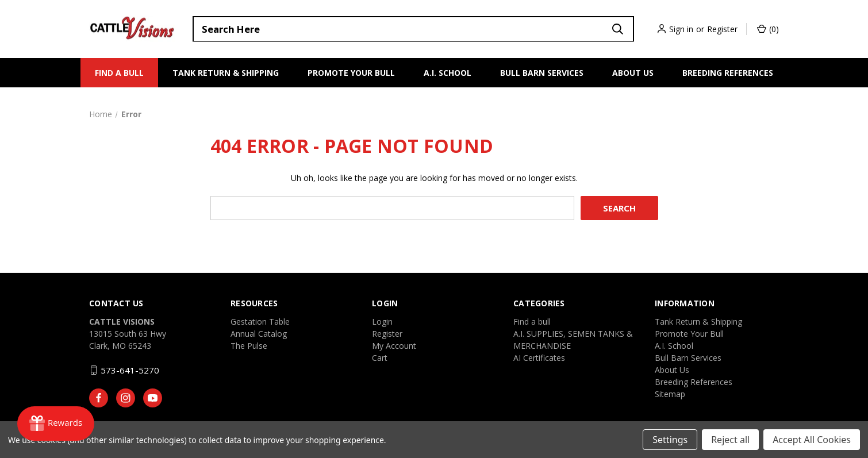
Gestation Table (260, 322)
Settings (670, 440)
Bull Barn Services (542, 73)
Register (722, 29)
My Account (394, 346)
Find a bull (119, 73)
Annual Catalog (259, 334)
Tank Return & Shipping (226, 73)
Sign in (681, 29)
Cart (380, 358)
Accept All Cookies (812, 440)
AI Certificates (539, 358)
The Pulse (249, 346)
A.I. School (448, 73)
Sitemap (670, 394)
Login (382, 322)
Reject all (730, 440)
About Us (633, 73)
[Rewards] (56, 424)
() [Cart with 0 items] (768, 29)
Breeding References (728, 73)
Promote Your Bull (351, 73)
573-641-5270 (130, 370)
